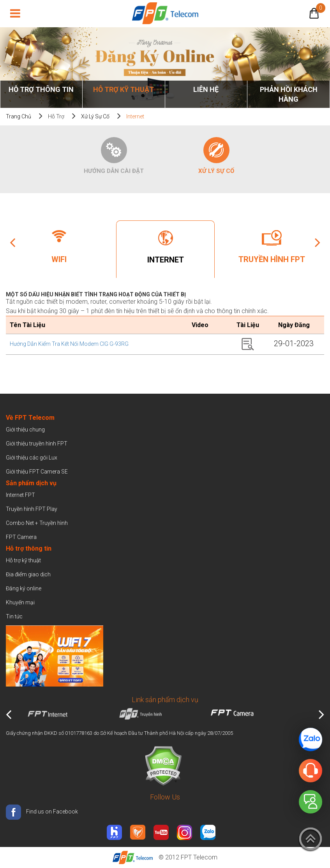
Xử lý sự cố (95, 116)
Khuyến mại (20, 602)
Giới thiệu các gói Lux (32, 458)
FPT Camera (21, 537)
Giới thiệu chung (26, 430)
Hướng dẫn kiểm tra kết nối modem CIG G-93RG (69, 344)
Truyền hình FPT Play (32, 509)
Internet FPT (20, 495)
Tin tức (14, 616)
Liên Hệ (206, 89)
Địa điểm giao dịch (28, 574)
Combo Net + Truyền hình (37, 523)
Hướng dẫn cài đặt (114, 171)
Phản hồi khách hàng (289, 94)
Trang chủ (19, 116)
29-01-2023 (294, 343)
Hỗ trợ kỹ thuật (124, 89)
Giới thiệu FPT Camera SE (37, 472)
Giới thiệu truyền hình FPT (37, 444)
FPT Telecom (199, 857)
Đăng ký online (24, 588)
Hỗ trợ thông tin (41, 89)
